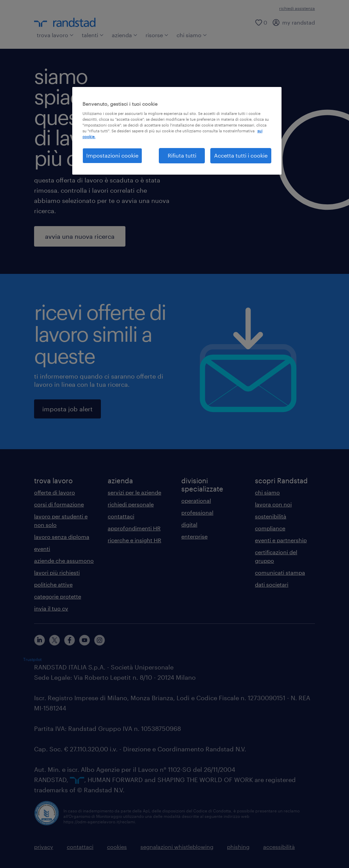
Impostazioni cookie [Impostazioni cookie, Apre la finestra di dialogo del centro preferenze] (112, 155)
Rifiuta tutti (182, 155)
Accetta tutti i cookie (241, 155)
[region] (177, 131)
